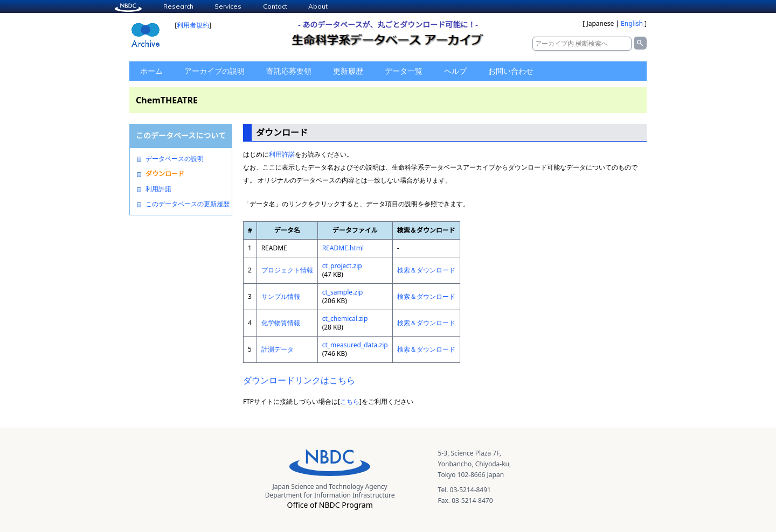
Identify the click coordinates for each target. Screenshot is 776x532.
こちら (350, 401)
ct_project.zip (342, 266)
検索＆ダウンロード (426, 270)
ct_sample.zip (343, 292)
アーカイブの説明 (214, 71)
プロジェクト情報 (287, 270)
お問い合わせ (511, 71)
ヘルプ (455, 71)
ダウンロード (165, 174)
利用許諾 (158, 189)
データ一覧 (404, 71)
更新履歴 (348, 71)
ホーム (151, 71)
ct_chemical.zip (345, 318)
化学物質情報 (281, 323)
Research (178, 6)
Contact (275, 6)
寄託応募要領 (289, 71)
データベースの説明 (175, 159)
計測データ (278, 349)
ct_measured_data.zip (355, 345)
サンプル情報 (281, 296)
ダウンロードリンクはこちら (299, 380)
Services (228, 6)
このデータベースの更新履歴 (188, 204)
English (632, 23)
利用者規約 (193, 25)
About (318, 6)
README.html (343, 248)
